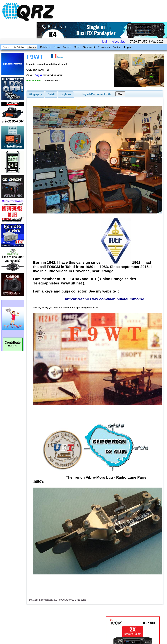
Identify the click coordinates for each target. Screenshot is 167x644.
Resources (104, 47)
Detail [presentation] (51, 94)
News (57, 47)
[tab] (36, 94)
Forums (67, 47)
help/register (119, 42)
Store (77, 47)
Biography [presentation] (36, 94)
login (105, 42)
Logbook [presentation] (66, 94)
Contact (117, 47)
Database (46, 47)
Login (128, 47)
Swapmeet (89, 47)
